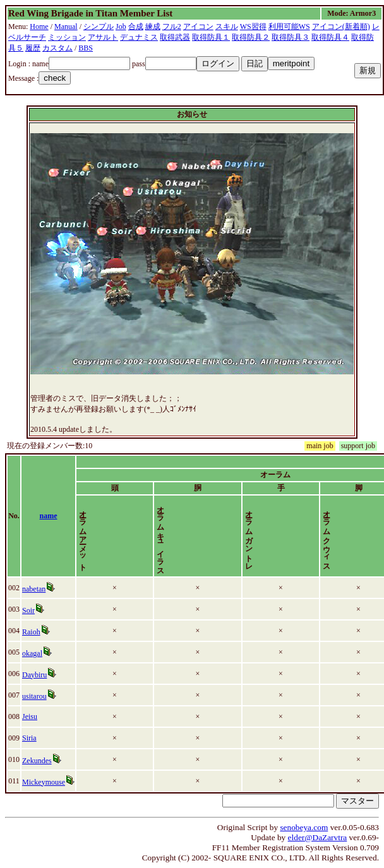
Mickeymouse (46, 782)
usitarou (37, 696)
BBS (86, 48)
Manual (66, 27)
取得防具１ (211, 37)
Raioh (34, 632)
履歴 (33, 48)
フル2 (172, 27)
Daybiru (37, 675)
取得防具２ (251, 37)
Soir (31, 610)
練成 (153, 27)
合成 (136, 27)
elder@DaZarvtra (318, 837)
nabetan (36, 589)
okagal (35, 653)
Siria (32, 738)
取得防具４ (330, 37)
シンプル (99, 27)
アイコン (198, 27)
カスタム (57, 48)
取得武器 (175, 37)
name (57, 516)
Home (39, 27)
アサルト (103, 37)
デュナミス (139, 37)
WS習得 (253, 27)
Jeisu (32, 716)
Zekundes (39, 761)
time (360, 516)
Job (121, 27)
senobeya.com (304, 827)
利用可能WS (289, 27)
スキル (227, 27)
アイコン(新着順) (341, 27)
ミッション (67, 37)
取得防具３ (291, 37)
